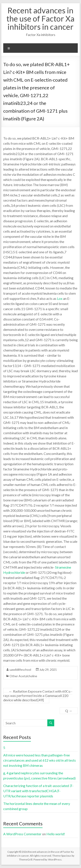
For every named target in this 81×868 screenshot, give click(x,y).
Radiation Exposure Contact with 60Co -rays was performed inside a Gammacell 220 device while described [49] (38, 696)
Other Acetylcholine (23, 676)
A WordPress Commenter (22, 834)
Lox (60, 298)
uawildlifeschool (20, 670)
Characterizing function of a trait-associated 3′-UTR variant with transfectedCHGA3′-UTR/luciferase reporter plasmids (38, 791)
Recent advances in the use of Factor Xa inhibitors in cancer (40, 19)
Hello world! (56, 834)
